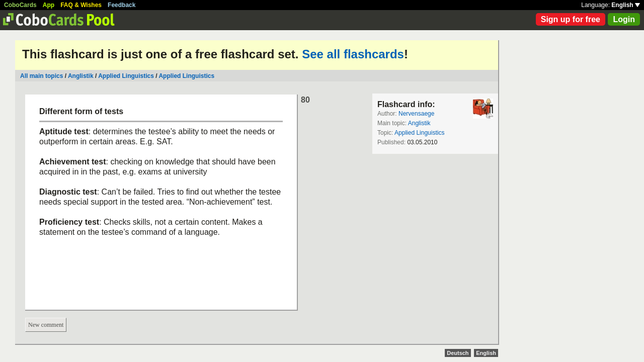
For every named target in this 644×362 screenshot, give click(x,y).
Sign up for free (571, 19)
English (626, 5)
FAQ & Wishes (81, 5)
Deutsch (458, 353)
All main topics (42, 76)
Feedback (122, 5)
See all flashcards (353, 54)
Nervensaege (416, 114)
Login (624, 19)
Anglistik (81, 76)
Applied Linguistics (126, 76)
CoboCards (20, 5)
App (49, 5)
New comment (46, 325)
